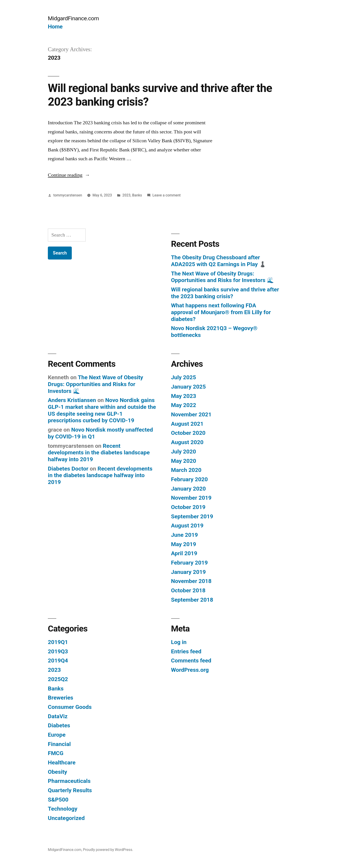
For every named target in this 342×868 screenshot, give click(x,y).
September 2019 (192, 516)
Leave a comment (167, 195)
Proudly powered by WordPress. (108, 850)
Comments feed (191, 661)
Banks (137, 195)
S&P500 (58, 800)
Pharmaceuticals (69, 781)
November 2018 (191, 581)
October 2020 (188, 433)
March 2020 (186, 470)
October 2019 (188, 507)
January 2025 (189, 387)
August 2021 (187, 424)
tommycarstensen (68, 195)
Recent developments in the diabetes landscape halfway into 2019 (99, 453)
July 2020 (184, 452)
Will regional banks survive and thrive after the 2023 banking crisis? (225, 293)
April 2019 (184, 553)
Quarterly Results (70, 790)
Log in (179, 642)
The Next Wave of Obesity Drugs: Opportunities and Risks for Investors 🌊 (222, 277)
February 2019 (189, 563)
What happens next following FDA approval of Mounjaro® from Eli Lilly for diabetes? (221, 312)
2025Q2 (58, 679)
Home (55, 27)
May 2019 (184, 544)
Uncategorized (66, 818)
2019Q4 (58, 661)
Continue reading (69, 175)
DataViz (58, 716)
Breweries (60, 698)
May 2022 (184, 405)
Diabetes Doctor (68, 469)
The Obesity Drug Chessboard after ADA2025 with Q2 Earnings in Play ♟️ (219, 261)
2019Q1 (58, 642)
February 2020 (189, 479)
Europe (57, 735)
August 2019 (187, 526)
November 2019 (191, 498)
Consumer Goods (70, 707)
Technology (63, 809)
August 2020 (187, 442)
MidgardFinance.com (73, 18)
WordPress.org (190, 670)
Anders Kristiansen (72, 400)
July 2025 (184, 377)
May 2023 (184, 396)
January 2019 (189, 572)
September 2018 (192, 600)
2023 (126, 195)
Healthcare (62, 762)
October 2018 (188, 590)
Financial (59, 744)
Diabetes (59, 725)
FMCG (56, 753)
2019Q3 (58, 651)
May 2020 (184, 461)
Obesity (57, 772)
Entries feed (186, 651)
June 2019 (185, 535)
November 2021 (191, 414)
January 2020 (189, 489)
